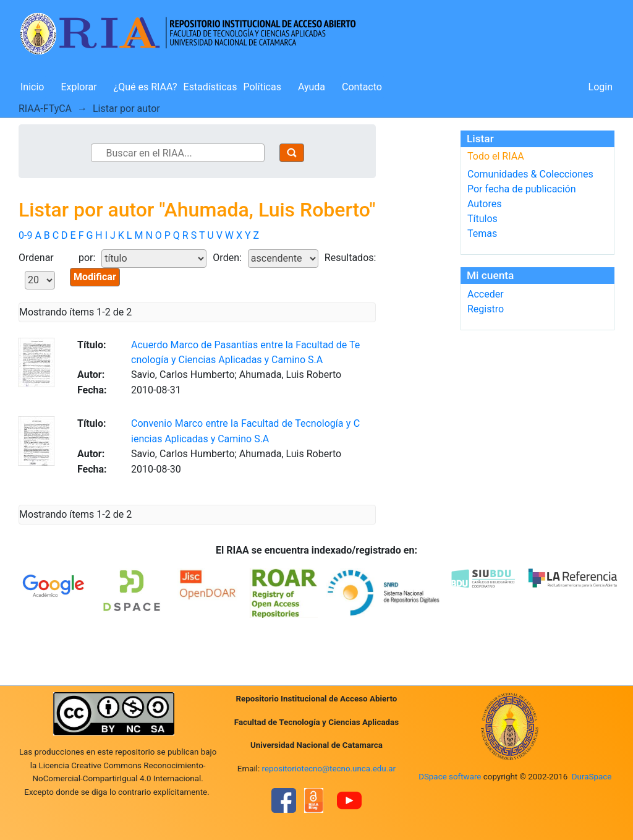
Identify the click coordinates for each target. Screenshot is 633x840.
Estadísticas (210, 87)
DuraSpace (592, 777)
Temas (482, 234)
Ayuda (312, 87)
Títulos (482, 219)
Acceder (486, 294)
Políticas (262, 87)
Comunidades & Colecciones (530, 174)
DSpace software (450, 777)
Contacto (362, 87)
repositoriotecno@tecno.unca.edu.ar (329, 769)
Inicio (32, 87)
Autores (484, 204)
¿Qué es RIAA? (146, 87)
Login (601, 87)
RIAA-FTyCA (45, 109)
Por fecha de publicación (522, 189)
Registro (486, 309)
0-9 (25, 235)
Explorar (79, 87)
